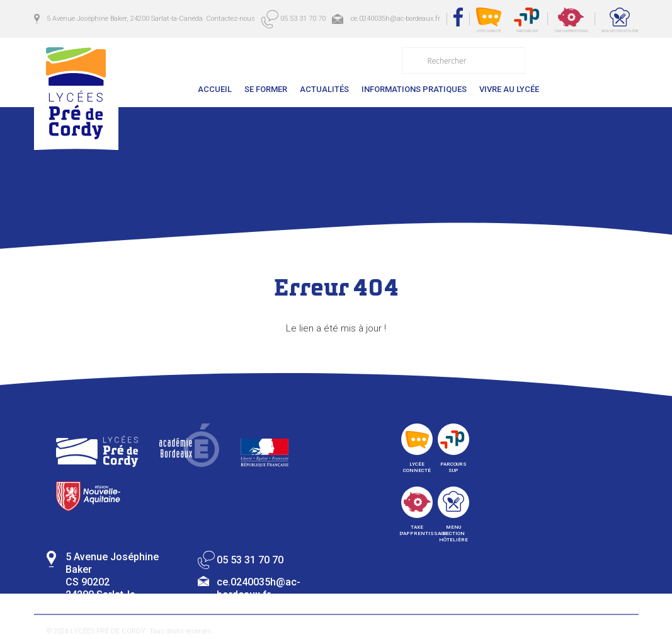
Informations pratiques (414, 89)
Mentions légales (260, 631)
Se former (266, 89)
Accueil (215, 89)
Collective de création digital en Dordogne (532, 634)
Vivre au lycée (509, 89)
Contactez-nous (592, 89)
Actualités (324, 89)
